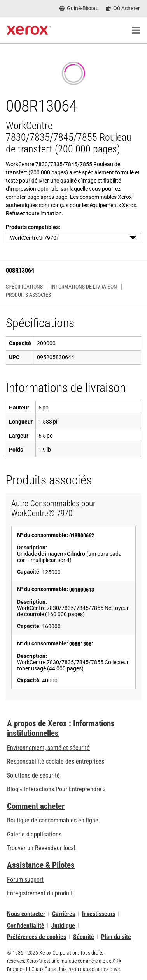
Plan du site (116, 937)
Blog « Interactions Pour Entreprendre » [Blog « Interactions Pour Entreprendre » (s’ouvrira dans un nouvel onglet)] (56, 789)
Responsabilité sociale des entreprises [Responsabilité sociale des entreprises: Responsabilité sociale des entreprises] (56, 761)
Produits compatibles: (33, 227)
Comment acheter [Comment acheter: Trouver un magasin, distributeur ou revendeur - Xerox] (36, 806)
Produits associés (28, 295)
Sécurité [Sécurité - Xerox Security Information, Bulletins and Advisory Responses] (84, 937)
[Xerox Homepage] (29, 30)
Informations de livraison (84, 287)
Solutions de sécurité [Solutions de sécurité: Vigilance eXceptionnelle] (33, 775)
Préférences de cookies (37, 937)
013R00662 (82, 535)
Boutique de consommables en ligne (53, 820)
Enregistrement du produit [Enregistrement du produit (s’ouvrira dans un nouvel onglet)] (40, 893)
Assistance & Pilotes (41, 865)
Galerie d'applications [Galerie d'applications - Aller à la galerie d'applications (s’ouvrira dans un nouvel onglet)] (34, 834)
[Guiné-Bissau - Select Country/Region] (79, 8)
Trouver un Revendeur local (41, 848)
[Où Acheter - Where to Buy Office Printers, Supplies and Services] (123, 8)
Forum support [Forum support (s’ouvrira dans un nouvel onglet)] (25, 880)
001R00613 (82, 590)
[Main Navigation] (136, 30)
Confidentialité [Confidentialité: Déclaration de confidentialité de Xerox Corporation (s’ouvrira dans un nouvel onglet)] (26, 926)
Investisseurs (99, 914)
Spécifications (24, 287)
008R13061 (82, 644)
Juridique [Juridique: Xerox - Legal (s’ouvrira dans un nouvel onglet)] (63, 926)
